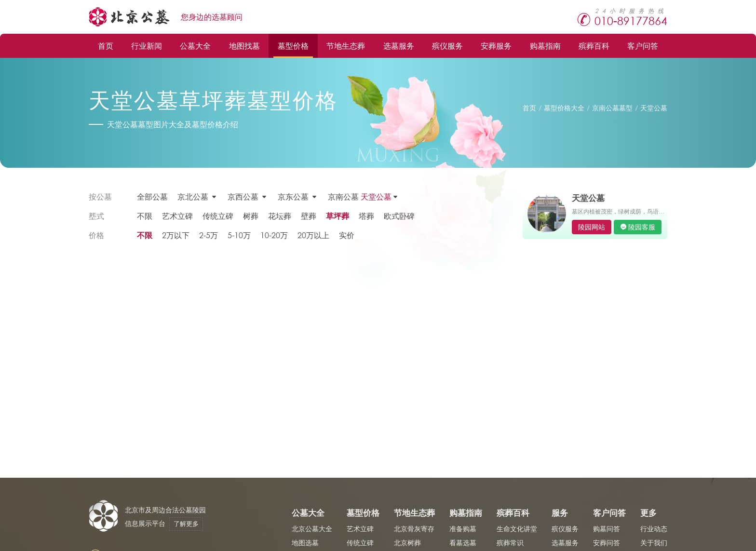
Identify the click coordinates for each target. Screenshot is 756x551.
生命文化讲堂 (517, 529)
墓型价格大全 (564, 108)
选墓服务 (399, 46)
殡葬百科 (594, 46)
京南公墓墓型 (612, 108)
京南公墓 (360, 197)
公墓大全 (195, 46)
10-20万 (274, 235)
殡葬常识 (510, 543)
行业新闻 (147, 46)
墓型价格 (293, 46)
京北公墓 (193, 196)
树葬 (251, 216)
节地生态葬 (346, 46)
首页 (106, 46)
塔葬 (366, 216)
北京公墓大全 (312, 529)
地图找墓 (244, 46)
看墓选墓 (463, 543)
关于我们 (654, 543)
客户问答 (643, 46)
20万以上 (313, 235)
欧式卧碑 (399, 216)
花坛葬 (280, 216)
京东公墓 (293, 196)
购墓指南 (545, 46)
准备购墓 (463, 529)
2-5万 (209, 235)
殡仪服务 (447, 46)
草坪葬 (337, 216)
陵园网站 (592, 227)
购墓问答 (607, 529)
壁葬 (309, 216)
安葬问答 (607, 543)
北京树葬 (407, 543)
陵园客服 (642, 227)
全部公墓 (152, 196)
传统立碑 (218, 216)
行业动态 (654, 529)
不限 (145, 216)
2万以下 (176, 235)
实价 (347, 235)
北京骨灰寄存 (414, 529)
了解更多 (186, 524)
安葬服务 (496, 46)
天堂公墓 (654, 108)
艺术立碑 (177, 216)
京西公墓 (243, 196)
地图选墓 (305, 543)
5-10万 (239, 235)
